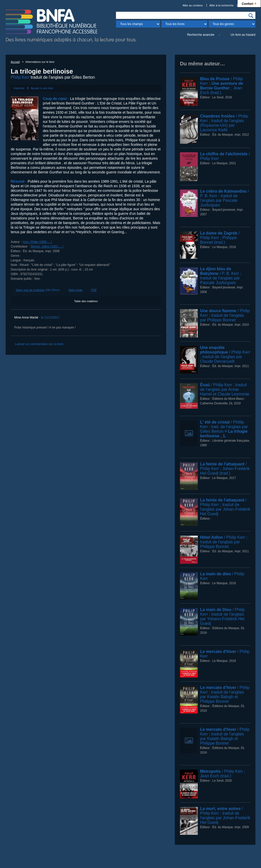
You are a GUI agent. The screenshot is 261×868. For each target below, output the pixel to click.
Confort (249, 3)
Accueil (15, 62)
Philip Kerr (20, 77)
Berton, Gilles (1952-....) (47, 247)
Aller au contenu (193, 5)
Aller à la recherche (222, 5)
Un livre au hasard (243, 35)
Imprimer (19, 88)
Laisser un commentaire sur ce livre (39, 344)
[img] (251, 16)
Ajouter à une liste (42, 88)
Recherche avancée (201, 35)
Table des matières (86, 301)
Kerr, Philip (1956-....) (38, 242)
